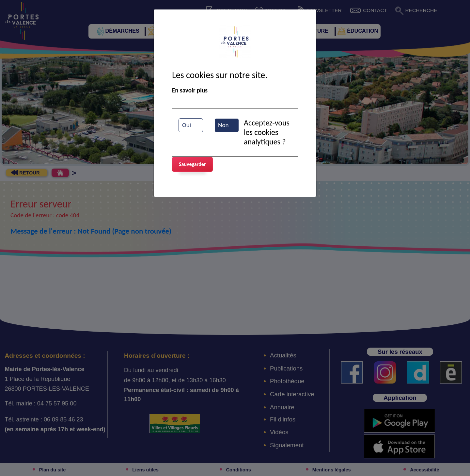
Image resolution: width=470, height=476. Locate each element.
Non (223, 125)
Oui (187, 125)
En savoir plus (190, 90)
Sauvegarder (192, 164)
